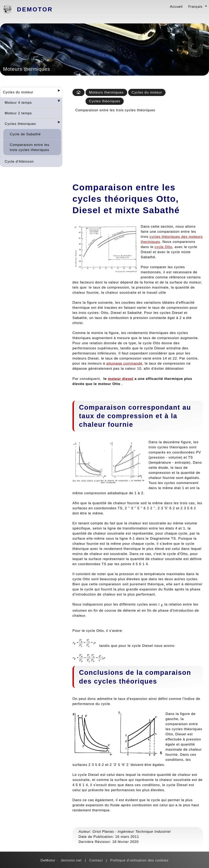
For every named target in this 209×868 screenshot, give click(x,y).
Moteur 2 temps (18, 113)
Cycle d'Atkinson (19, 161)
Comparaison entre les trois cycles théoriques (30, 147)
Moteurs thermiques (106, 92)
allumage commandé (124, 363)
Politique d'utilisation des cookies (139, 860)
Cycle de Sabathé (25, 134)
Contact (96, 860)
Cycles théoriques (20, 124)
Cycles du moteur (18, 92)
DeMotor (35, 9)
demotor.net (71, 860)
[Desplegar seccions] (57, 92)
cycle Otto (163, 247)
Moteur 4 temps (18, 103)
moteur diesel (121, 379)
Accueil (176, 7)
